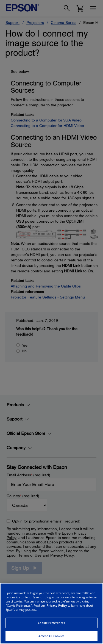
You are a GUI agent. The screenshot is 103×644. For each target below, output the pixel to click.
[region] (51, 613)
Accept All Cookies (52, 636)
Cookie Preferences (52, 623)
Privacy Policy (57, 606)
